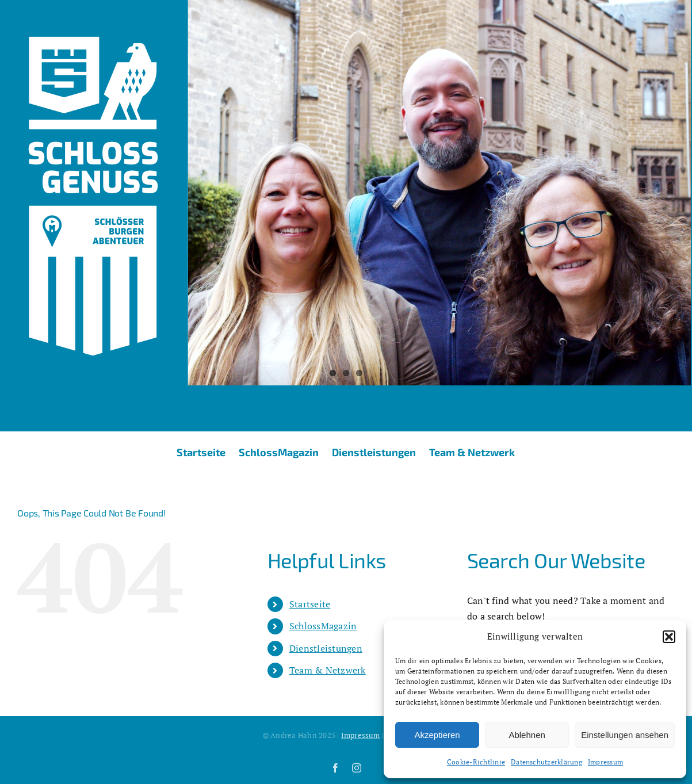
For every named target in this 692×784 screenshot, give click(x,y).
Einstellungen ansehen (625, 735)
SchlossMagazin (323, 626)
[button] (669, 637)
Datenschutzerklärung (546, 762)
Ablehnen (527, 735)
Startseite (310, 604)
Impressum (605, 762)
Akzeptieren (437, 735)
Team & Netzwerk (328, 670)
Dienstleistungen (326, 648)
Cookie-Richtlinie (476, 762)
